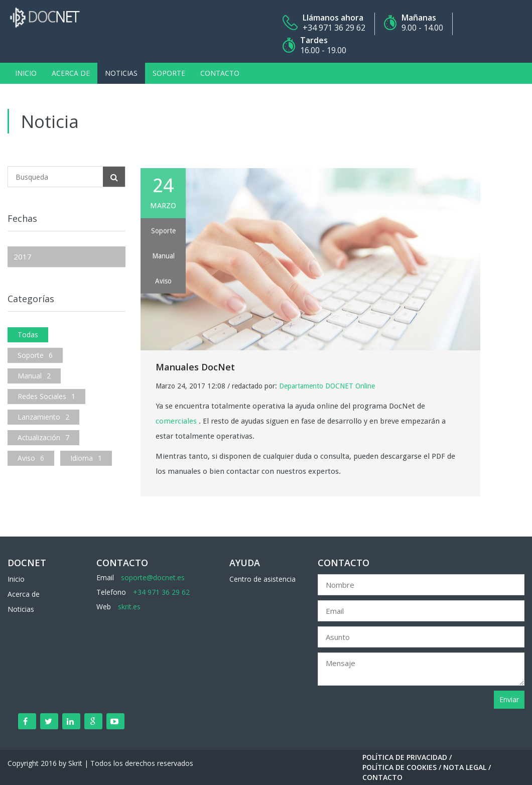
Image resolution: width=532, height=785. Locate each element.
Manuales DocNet (195, 367)
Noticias (121, 73)
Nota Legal (465, 767)
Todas (28, 335)
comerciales (176, 421)
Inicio (26, 73)
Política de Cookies (400, 767)
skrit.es (129, 607)
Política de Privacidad (405, 757)
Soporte (169, 73)
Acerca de (71, 73)
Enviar (509, 699)
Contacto (220, 73)
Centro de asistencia (262, 579)
